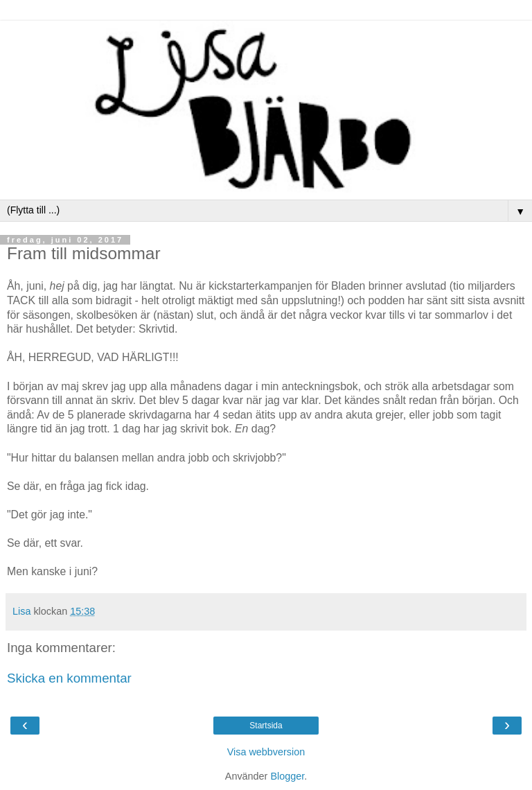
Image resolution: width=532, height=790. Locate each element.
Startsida (266, 726)
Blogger (287, 776)
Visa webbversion (266, 752)
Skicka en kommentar (69, 678)
